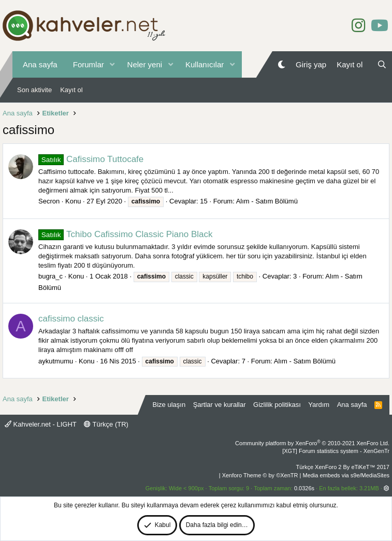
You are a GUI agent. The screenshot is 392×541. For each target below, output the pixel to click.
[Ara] (382, 64)
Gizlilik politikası (277, 405)
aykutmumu (56, 361)
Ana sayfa (40, 64)
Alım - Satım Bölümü (267, 201)
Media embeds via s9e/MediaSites (346, 475)
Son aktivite (34, 90)
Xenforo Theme (260, 475)
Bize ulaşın (169, 405)
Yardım (319, 405)
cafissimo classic (71, 319)
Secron (49, 201)
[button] (112, 64)
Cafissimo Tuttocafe (91, 159)
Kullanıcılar (205, 64)
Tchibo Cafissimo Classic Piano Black (126, 234)
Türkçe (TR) (106, 424)
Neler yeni (145, 64)
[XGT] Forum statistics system (336, 451)
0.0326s (304, 488)
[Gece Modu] (281, 64)
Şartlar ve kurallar (220, 405)
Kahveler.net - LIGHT (41, 424)
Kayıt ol (71, 90)
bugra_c (50, 276)
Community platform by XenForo (312, 443)
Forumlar (89, 64)
